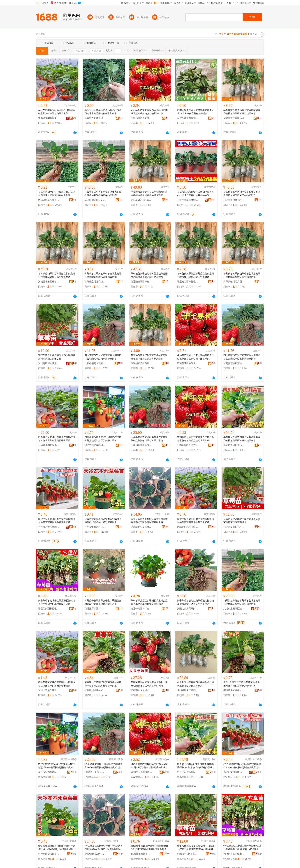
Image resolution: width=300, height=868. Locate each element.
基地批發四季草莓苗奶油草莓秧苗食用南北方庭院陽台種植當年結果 (103, 112)
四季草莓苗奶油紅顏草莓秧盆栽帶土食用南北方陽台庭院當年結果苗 (149, 521)
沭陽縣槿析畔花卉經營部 (234, 200)
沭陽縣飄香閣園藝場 (234, 118)
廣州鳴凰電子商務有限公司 (188, 690)
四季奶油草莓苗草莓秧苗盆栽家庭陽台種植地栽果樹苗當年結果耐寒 (242, 602)
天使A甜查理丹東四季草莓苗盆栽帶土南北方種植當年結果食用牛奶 (242, 684)
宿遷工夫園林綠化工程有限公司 (49, 609)
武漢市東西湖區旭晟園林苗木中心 (234, 609)
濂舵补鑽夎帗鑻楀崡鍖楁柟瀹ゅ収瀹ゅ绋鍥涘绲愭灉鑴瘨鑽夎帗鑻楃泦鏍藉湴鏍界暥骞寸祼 (149, 766)
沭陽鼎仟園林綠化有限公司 (49, 445)
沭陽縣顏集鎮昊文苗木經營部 (95, 200)
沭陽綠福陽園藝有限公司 (95, 363)
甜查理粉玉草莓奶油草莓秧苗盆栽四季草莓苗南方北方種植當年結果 (103, 684)
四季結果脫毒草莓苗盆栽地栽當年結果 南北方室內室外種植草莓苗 (196, 112)
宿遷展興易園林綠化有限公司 (188, 200)
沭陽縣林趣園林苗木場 (49, 282)
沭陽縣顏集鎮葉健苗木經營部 (234, 363)
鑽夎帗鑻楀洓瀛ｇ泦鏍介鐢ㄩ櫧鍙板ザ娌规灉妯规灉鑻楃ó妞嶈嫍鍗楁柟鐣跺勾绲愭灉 (196, 848)
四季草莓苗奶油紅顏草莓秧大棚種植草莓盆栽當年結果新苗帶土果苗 (103, 357)
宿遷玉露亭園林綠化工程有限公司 (95, 609)
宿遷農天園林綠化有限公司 (234, 690)
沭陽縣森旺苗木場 (94, 118)
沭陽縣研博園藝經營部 (49, 363)
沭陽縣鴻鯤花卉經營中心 (95, 690)
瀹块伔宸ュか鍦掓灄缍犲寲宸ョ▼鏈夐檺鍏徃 (234, 854)
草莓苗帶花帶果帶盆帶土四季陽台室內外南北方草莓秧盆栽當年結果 (196, 194)
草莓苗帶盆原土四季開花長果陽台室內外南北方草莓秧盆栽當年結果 (149, 602)
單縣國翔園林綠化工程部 (49, 118)
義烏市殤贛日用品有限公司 (234, 445)
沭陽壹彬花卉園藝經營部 (188, 527)
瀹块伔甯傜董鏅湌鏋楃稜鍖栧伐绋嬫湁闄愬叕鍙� (49, 772)
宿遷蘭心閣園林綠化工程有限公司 (141, 282)
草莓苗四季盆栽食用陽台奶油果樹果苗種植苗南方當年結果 (57, 357)
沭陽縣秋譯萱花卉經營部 (188, 445)
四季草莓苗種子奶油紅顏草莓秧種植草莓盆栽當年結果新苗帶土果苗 (103, 439)
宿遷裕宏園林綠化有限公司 (188, 282)
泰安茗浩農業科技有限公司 (188, 118)
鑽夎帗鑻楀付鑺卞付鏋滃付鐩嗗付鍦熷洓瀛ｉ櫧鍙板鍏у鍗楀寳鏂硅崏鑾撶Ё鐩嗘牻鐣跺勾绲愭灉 (57, 848)
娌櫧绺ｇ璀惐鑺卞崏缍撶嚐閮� (141, 772)
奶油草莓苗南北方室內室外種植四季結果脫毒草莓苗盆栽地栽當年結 (149, 112)
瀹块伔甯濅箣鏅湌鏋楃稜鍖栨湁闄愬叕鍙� (234, 772)
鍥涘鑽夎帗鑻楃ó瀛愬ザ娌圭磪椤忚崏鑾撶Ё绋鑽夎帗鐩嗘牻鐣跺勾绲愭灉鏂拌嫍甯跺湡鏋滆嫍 (57, 766)
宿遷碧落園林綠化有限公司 (188, 363)
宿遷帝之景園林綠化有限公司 (49, 527)
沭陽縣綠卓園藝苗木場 (49, 200)
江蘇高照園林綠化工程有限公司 (141, 690)
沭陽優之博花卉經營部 (95, 282)
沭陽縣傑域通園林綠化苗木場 (141, 118)
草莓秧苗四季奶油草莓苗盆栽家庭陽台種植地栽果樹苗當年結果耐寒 (242, 112)
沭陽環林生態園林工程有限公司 (141, 527)
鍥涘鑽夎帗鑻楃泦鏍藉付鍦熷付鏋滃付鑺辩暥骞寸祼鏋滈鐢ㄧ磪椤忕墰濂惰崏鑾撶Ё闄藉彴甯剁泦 (242, 848)
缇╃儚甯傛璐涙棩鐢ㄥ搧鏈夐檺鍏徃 (188, 772)
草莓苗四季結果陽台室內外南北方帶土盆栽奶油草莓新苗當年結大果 (149, 684)
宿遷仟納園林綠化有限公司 (141, 609)
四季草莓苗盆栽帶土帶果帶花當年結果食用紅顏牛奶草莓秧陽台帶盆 (57, 602)
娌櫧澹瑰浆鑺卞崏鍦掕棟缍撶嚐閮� (141, 854)
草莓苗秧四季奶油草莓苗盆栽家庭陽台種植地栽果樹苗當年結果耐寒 (196, 275)
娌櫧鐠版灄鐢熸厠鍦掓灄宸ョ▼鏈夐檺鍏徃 (95, 854)
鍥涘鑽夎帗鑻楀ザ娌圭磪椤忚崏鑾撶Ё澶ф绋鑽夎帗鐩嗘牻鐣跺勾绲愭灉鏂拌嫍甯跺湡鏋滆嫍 (103, 766)
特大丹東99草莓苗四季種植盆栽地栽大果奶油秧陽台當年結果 (196, 684)
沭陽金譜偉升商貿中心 (49, 690)
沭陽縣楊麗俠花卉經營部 (234, 527)
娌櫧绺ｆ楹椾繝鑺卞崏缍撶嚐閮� (188, 854)
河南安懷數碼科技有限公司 (95, 527)
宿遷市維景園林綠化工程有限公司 (95, 445)
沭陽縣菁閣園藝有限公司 (141, 445)
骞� (74, 772)
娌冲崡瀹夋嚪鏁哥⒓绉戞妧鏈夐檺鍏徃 (49, 854)
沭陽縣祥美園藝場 (140, 363)
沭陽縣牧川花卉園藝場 (234, 282)
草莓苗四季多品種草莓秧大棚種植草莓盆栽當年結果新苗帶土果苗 (57, 112)
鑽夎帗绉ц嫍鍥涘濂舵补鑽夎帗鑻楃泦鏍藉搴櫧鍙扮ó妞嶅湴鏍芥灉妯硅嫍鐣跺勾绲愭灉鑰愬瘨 (196, 766)
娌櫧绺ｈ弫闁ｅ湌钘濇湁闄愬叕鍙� (95, 772)
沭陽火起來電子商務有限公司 (188, 609)
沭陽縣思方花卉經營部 (141, 200)
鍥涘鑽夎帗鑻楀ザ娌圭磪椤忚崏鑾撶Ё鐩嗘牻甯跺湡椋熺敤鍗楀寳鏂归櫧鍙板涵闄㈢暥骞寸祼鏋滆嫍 (104, 848)
